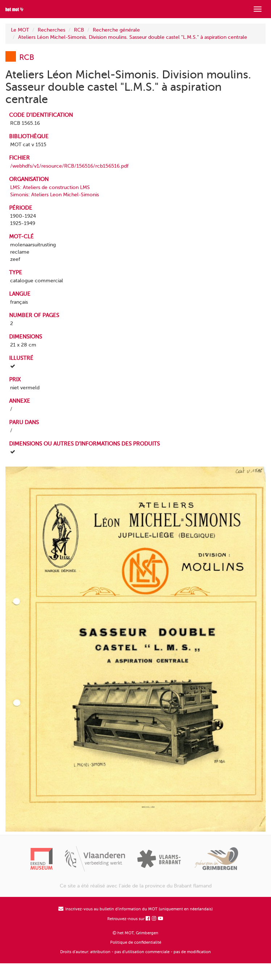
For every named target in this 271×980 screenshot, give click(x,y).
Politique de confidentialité (136, 942)
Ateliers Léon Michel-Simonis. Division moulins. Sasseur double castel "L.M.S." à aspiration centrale (133, 37)
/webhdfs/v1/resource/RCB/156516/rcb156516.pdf (69, 166)
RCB (79, 30)
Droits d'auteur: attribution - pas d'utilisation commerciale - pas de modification (135, 952)
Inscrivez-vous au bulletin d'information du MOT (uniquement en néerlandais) (135, 909)
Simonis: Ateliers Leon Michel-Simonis (55, 195)
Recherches (51, 30)
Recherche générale (116, 30)
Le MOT (20, 30)
